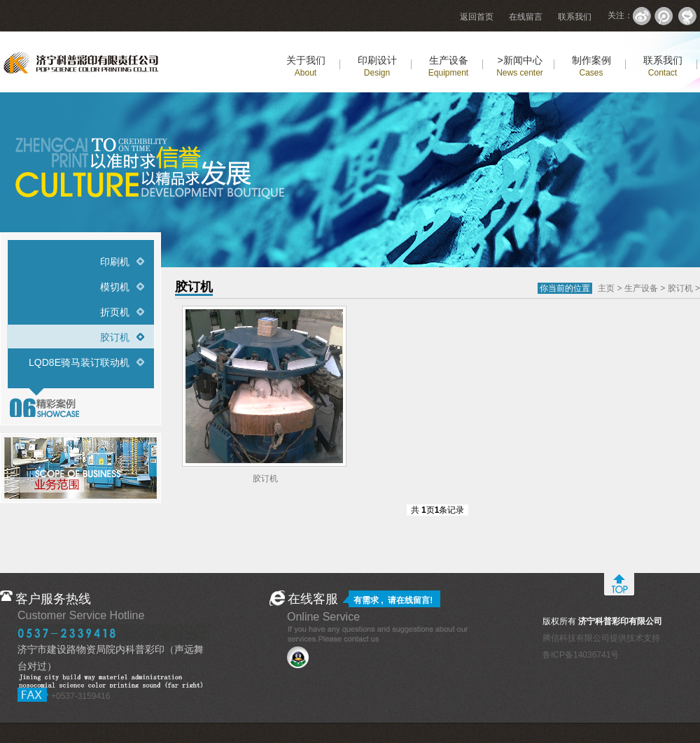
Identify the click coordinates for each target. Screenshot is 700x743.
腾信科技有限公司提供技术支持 (601, 638)
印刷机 (115, 262)
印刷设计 (377, 66)
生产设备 (448, 66)
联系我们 (575, 17)
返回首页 (477, 17)
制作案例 (591, 66)
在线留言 (526, 17)
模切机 (115, 287)
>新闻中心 (520, 66)
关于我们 (306, 66)
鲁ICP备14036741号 (581, 655)
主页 (606, 288)
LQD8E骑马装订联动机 (79, 362)
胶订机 (115, 337)
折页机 (115, 312)
